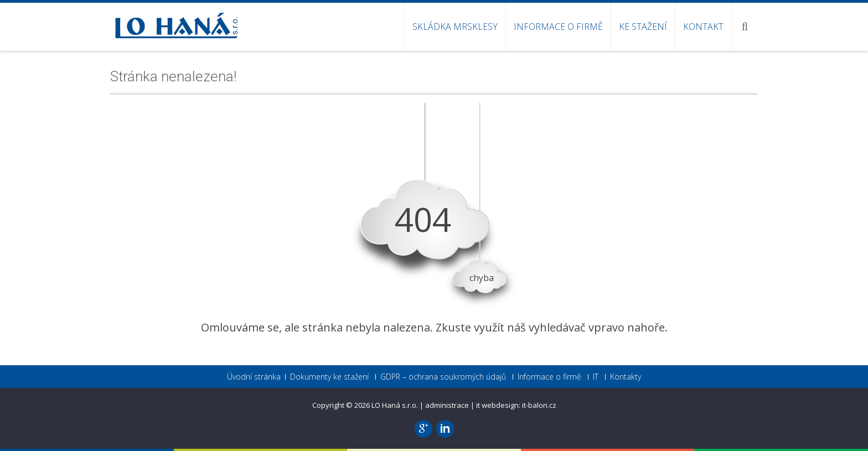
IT (596, 377)
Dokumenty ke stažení (329, 377)
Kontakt (703, 27)
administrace (447, 405)
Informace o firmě (558, 27)
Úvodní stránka (254, 377)
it (478, 405)
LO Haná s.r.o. (396, 405)
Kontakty (626, 377)
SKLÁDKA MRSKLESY (455, 27)
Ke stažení (643, 27)
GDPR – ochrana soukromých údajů (443, 377)
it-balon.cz (539, 405)
